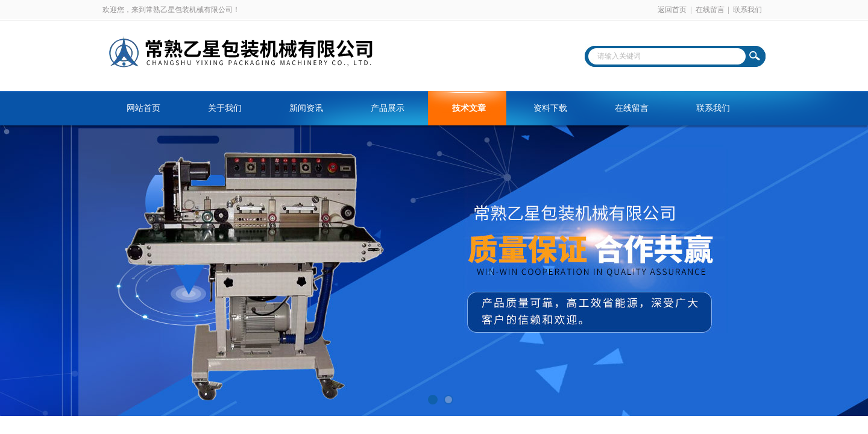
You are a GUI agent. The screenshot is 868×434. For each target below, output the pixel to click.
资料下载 (550, 108)
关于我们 (225, 108)
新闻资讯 (306, 108)
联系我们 (747, 10)
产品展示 (388, 108)
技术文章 (469, 108)
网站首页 (143, 108)
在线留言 (710, 10)
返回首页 (672, 10)
